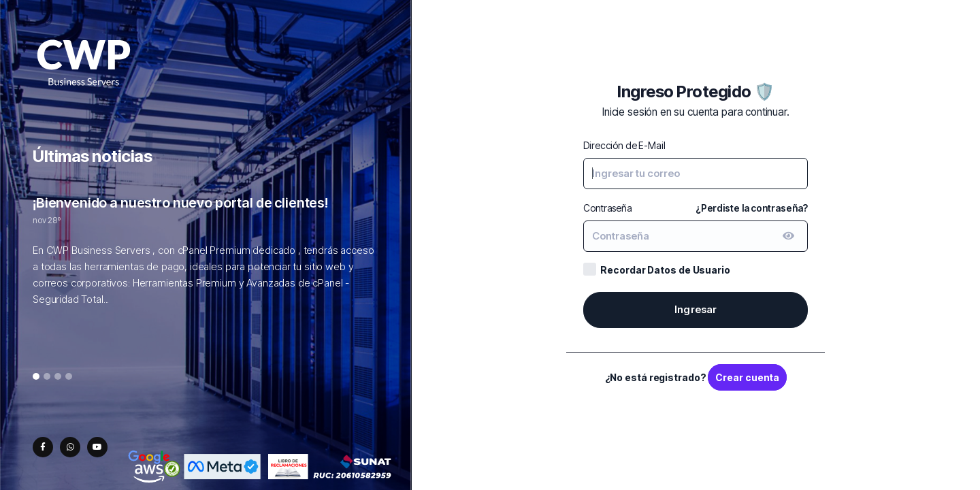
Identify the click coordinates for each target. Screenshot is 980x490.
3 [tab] (58, 377)
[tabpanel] (206, 258)
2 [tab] (47, 377)
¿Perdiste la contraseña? (752, 208)
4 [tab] (69, 377)
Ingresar (696, 309)
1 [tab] (36, 377)
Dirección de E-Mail (624, 145)
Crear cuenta (747, 377)
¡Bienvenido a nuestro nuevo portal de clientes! (180, 203)
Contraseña (608, 208)
